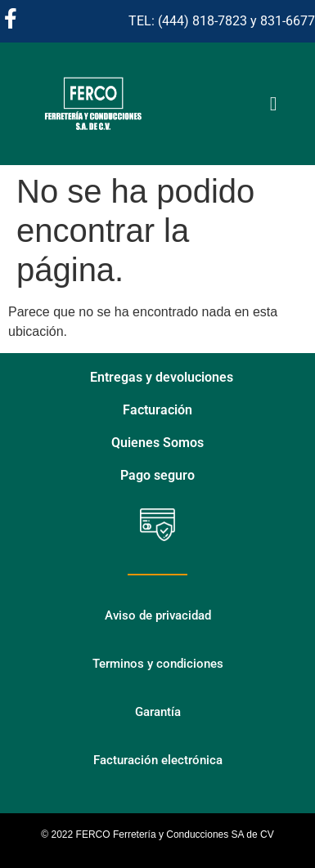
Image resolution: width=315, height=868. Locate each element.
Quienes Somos (157, 443)
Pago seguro (157, 475)
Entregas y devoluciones (162, 377)
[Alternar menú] (274, 104)
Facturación (157, 410)
